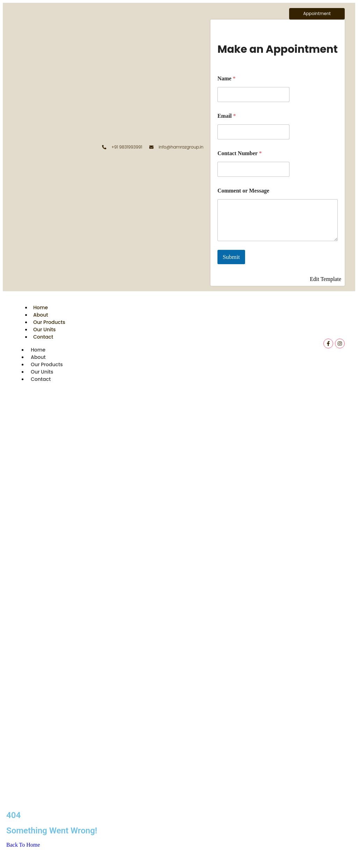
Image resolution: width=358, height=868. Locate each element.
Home (41, 308)
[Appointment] (317, 14)
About (41, 315)
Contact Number (240, 153)
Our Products (49, 322)
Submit (231, 257)
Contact (43, 337)
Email (227, 116)
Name (227, 78)
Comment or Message (243, 191)
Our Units (44, 330)
